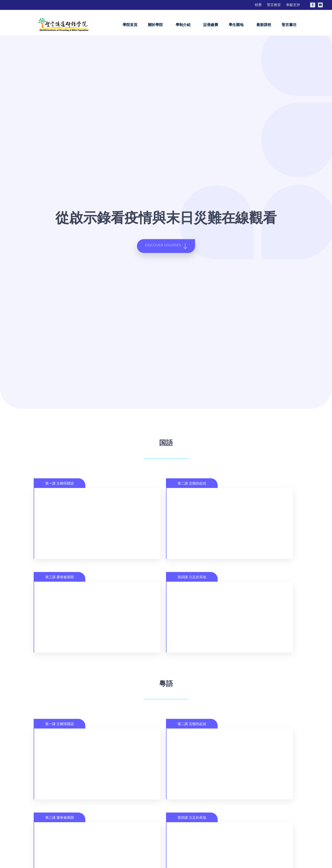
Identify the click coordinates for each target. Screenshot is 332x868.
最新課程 (264, 25)
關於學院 (157, 25)
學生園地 (237, 25)
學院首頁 (130, 25)
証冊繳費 (211, 25)
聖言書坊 (289, 25)
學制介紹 (184, 25)
